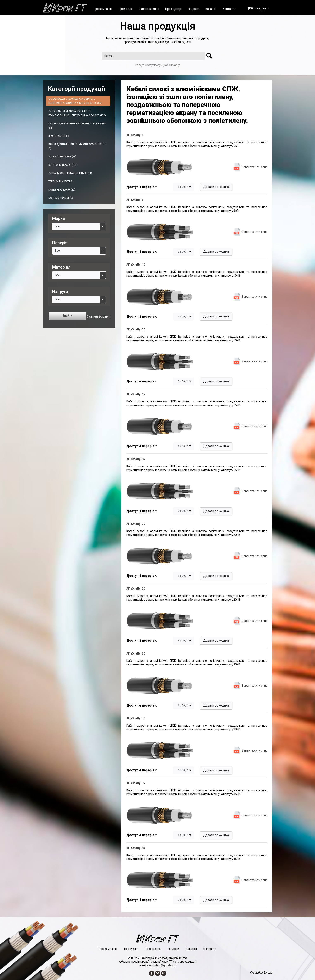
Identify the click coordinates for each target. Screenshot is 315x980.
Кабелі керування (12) (62, 190)
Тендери (193, 9)
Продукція (126, 9)
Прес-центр (173, 9)
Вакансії (211, 9)
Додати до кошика (216, 187)
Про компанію (103, 9)
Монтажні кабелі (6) (61, 198)
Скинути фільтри (98, 317)
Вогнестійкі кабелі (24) (62, 157)
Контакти (229, 9)
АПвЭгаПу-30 (136, 653)
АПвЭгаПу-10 (136, 265)
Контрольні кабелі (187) (63, 165)
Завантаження (149, 9)
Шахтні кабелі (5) (59, 136)
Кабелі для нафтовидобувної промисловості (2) (77, 146)
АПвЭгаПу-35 (136, 783)
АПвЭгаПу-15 (136, 394)
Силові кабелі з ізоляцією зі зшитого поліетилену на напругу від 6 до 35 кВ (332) (75, 101)
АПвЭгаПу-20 (136, 524)
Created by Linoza (261, 973)
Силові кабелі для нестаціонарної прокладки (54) (77, 126)
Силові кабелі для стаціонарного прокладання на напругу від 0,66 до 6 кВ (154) (77, 113)
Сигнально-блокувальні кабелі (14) (70, 173)
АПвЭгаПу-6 (135, 135)
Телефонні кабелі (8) (61, 181)
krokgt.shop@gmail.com (161, 965)
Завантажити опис (255, 167)
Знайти (67, 316)
